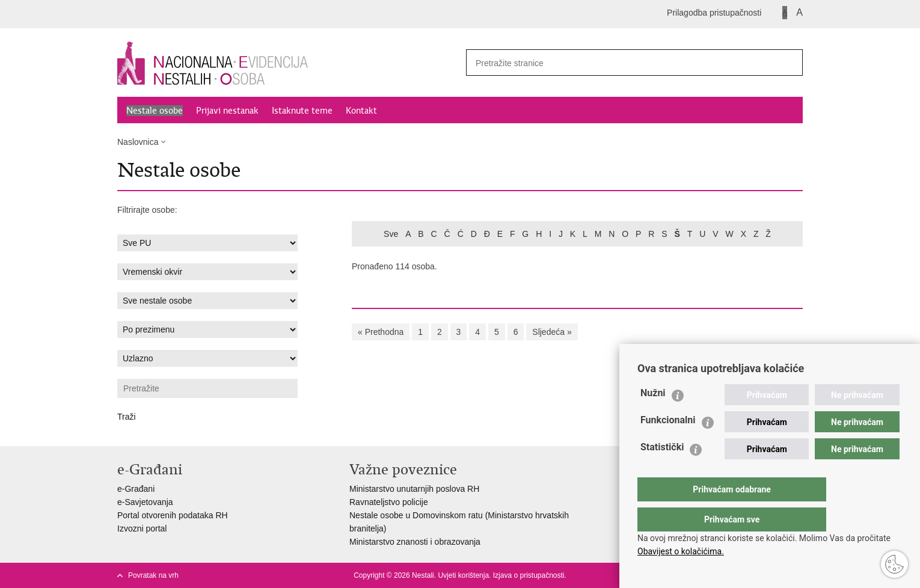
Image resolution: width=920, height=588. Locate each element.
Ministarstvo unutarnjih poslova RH (414, 489)
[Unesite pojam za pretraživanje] (617, 63)
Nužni (653, 417)
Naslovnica (138, 142)
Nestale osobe (155, 111)
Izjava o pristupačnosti (529, 575)
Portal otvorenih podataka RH (173, 515)
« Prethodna (381, 332)
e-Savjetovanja (145, 502)
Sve (391, 234)
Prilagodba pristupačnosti (714, 13)
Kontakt (361, 111)
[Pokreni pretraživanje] (789, 63)
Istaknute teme (302, 111)
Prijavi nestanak (227, 111)
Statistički (662, 471)
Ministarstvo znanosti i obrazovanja (415, 542)
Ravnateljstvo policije (389, 502)
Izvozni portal (142, 528)
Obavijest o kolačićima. (681, 551)
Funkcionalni (668, 444)
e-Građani (136, 489)
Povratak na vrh (153, 575)
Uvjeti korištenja (463, 575)
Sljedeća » (552, 332)
